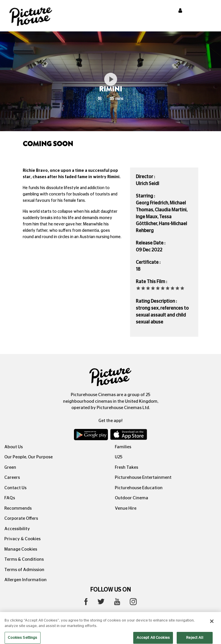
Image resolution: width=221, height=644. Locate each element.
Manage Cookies (21, 549)
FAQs (10, 498)
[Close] (212, 624)
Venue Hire (126, 508)
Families (123, 447)
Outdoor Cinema (132, 498)
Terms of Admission (24, 570)
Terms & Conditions (24, 559)
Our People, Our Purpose (28, 457)
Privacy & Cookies (22, 539)
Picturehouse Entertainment (143, 478)
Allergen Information (25, 580)
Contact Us (15, 488)
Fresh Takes (126, 467)
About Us (14, 447)
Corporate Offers (21, 518)
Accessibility (17, 529)
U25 (119, 457)
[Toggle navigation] (209, 11)
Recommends (18, 508)
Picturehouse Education (139, 488)
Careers (12, 478)
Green (10, 467)
